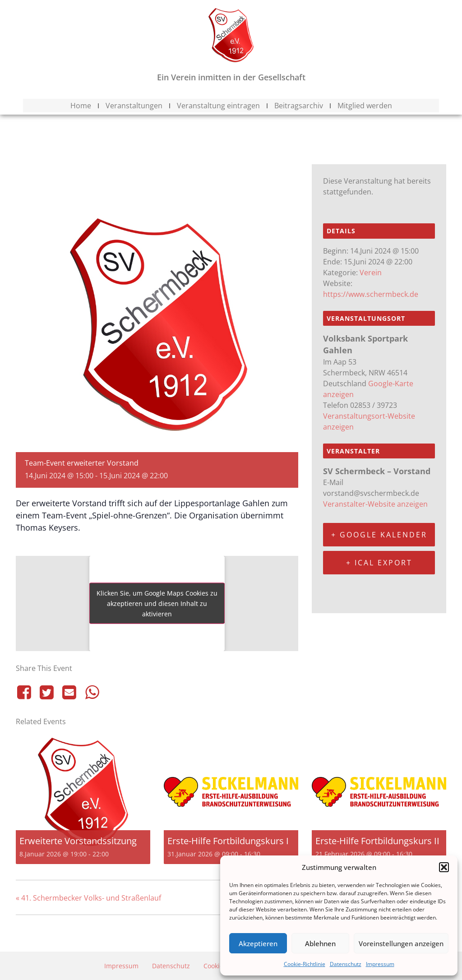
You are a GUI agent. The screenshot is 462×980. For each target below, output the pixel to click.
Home (81, 106)
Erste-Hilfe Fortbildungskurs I (228, 841)
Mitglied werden (365, 106)
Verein (371, 273)
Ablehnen (320, 943)
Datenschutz (346, 964)
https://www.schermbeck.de (371, 294)
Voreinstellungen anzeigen (401, 943)
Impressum (380, 964)
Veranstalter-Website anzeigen (375, 504)
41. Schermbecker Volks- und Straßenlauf (88, 898)
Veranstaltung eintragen (218, 106)
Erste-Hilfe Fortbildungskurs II (377, 841)
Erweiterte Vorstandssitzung (78, 841)
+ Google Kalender (379, 535)
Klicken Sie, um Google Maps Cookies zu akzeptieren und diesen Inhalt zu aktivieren (157, 603)
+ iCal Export (379, 563)
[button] (444, 867)
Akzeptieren (258, 943)
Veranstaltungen (134, 106)
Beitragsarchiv (299, 106)
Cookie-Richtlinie (305, 964)
